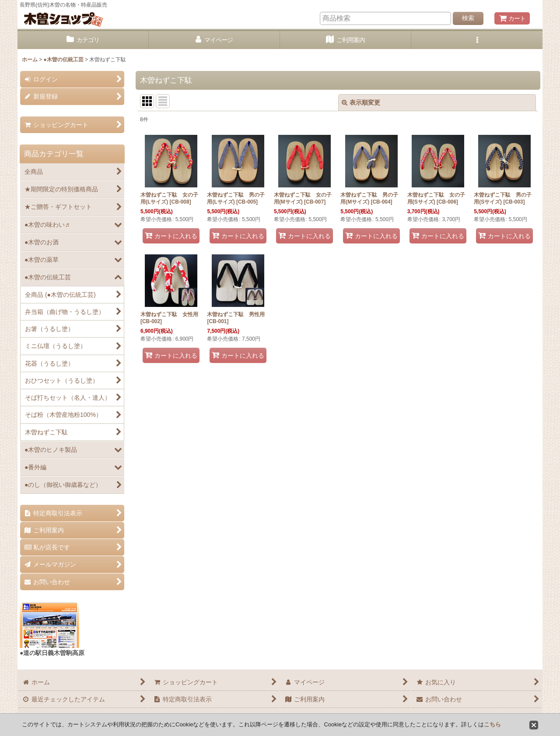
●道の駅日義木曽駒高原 (52, 653)
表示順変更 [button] (361, 102)
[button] (477, 40)
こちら (492, 724)
